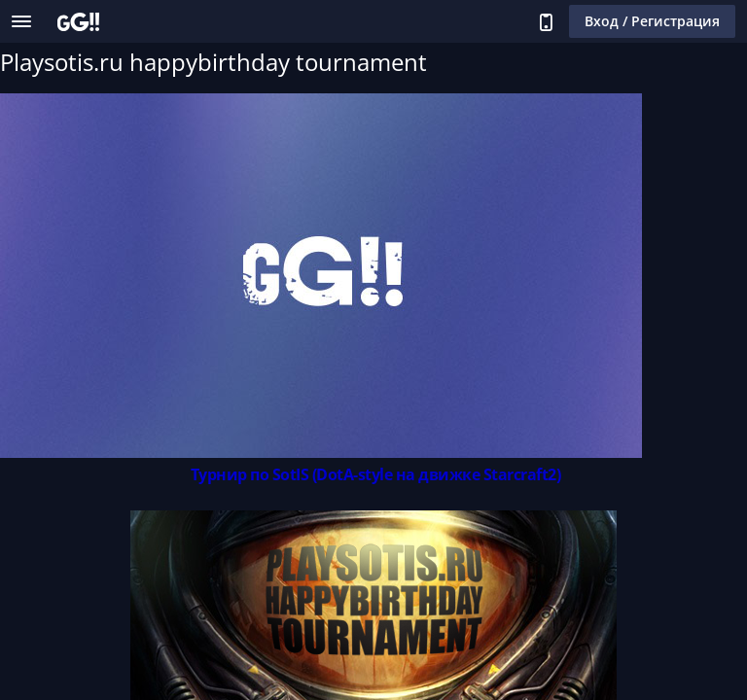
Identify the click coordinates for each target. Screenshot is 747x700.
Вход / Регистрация (652, 21)
